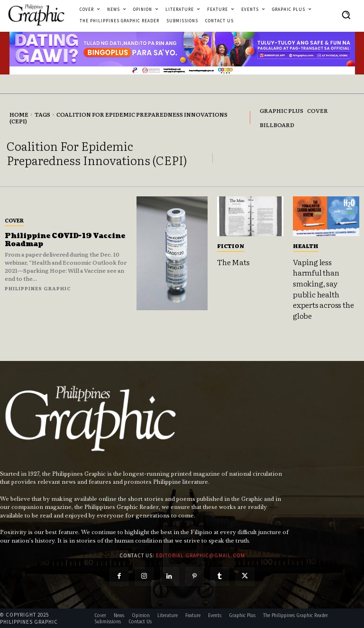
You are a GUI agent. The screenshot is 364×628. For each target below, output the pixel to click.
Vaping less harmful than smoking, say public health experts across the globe (323, 288)
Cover (14, 220)
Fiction (231, 246)
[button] (346, 15)
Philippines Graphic (38, 288)
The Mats (233, 262)
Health (306, 246)
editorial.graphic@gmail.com (200, 555)
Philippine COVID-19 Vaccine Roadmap (65, 240)
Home (19, 114)
